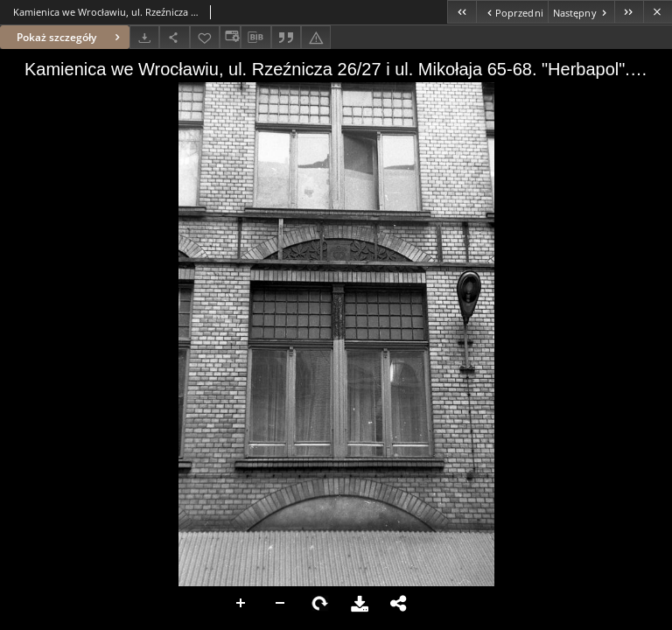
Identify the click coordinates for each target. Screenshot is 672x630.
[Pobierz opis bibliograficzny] (255, 38)
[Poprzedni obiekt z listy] (511, 12)
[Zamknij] (658, 12)
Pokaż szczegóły (70, 37)
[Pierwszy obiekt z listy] (462, 12)
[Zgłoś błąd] (316, 37)
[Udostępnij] (174, 37)
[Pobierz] (144, 37)
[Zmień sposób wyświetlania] (230, 37)
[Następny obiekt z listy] (581, 12)
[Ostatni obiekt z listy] (629, 12)
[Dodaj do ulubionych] (205, 37)
